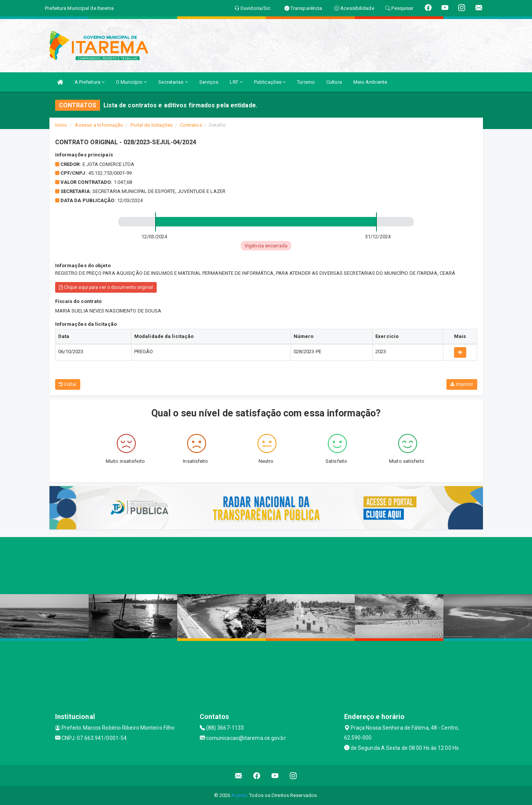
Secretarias (173, 82)
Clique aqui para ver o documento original (106, 287)
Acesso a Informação (99, 125)
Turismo (306, 82)
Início (61, 125)
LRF (236, 82)
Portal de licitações (152, 125)
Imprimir (462, 384)
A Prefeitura (90, 82)
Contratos (191, 125)
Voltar (68, 384)
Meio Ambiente (370, 82)
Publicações (270, 82)
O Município (131, 82)
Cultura (334, 82)
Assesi (239, 795)
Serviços (209, 82)
